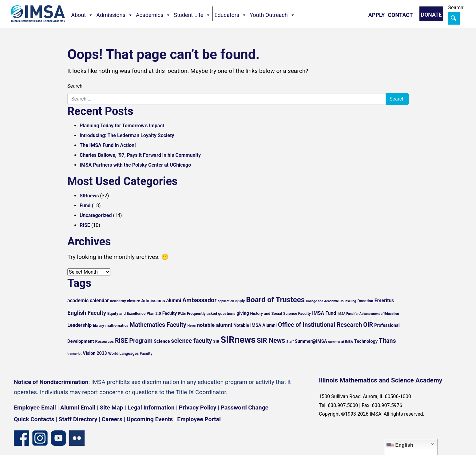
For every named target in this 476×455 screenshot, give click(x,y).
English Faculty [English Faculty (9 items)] (87, 313)
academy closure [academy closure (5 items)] (125, 301)
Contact (400, 15)
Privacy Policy (198, 408)
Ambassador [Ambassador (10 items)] (199, 300)
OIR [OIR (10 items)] (368, 325)
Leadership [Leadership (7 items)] (79, 325)
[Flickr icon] (77, 438)
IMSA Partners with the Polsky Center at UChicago (135, 165)
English (400, 445)
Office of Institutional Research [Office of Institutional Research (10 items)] (320, 325)
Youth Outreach (272, 15)
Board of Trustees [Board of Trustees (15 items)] (275, 300)
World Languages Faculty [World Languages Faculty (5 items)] (130, 353)
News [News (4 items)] (192, 326)
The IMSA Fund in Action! (108, 145)
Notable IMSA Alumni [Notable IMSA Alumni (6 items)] (255, 325)
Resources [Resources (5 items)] (104, 341)
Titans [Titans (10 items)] (387, 341)
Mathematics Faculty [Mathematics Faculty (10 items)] (158, 325)
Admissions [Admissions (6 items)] (153, 301)
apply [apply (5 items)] (240, 301)
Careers (112, 419)
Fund (85, 206)
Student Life (192, 15)
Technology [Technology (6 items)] (366, 341)
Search (75, 86)
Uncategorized (96, 215)
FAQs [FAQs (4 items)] (182, 314)
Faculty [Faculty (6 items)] (170, 313)
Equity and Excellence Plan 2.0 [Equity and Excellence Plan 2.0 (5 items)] (134, 313)
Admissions (115, 15)
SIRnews (89, 196)
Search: (456, 8)
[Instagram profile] (40, 438)
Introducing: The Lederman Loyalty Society (127, 135)
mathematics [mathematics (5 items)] (117, 325)
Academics (153, 15)
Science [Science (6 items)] (162, 341)
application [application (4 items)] (226, 301)
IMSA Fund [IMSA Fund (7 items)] (324, 313)
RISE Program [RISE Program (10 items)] (134, 341)
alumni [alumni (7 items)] (174, 301)
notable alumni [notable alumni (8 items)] (214, 325)
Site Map (111, 408)
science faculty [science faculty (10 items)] (191, 341)
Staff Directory (78, 419)
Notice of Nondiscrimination (51, 382)
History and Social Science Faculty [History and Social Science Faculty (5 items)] (280, 313)
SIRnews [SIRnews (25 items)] (238, 340)
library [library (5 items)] (98, 325)
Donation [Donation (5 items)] (365, 301)
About (82, 15)
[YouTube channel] (58, 438)
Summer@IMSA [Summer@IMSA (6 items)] (311, 341)
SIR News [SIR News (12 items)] (271, 340)
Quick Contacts (34, 419)
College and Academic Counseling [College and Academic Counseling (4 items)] (331, 301)
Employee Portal (199, 419)
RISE (85, 225)
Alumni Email (78, 408)
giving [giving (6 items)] (243, 313)
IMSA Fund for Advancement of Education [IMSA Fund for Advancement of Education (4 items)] (368, 314)
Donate (431, 15)
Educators (230, 15)
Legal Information (151, 408)
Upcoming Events (150, 419)
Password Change (245, 408)
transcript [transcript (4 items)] (74, 354)
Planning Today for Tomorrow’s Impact (122, 126)
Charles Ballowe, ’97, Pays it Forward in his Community (140, 155)
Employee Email (35, 408)
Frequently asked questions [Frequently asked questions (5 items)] (211, 313)
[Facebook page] (22, 438)
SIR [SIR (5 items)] (216, 341)
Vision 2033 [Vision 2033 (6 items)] (95, 353)
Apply (376, 15)
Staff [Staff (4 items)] (290, 342)
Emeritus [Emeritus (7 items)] (384, 301)
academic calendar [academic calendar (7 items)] (88, 301)
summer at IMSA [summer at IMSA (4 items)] (340, 342)
